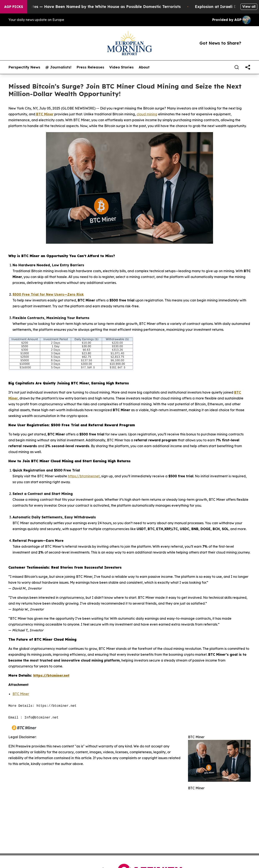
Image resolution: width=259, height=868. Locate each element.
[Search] (237, 67)
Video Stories (121, 67)
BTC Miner (21, 694)
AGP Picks (14, 7)
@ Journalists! (58, 67)
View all (249, 6)
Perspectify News (24, 67)
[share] (248, 67)
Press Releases (90, 67)
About (144, 67)
